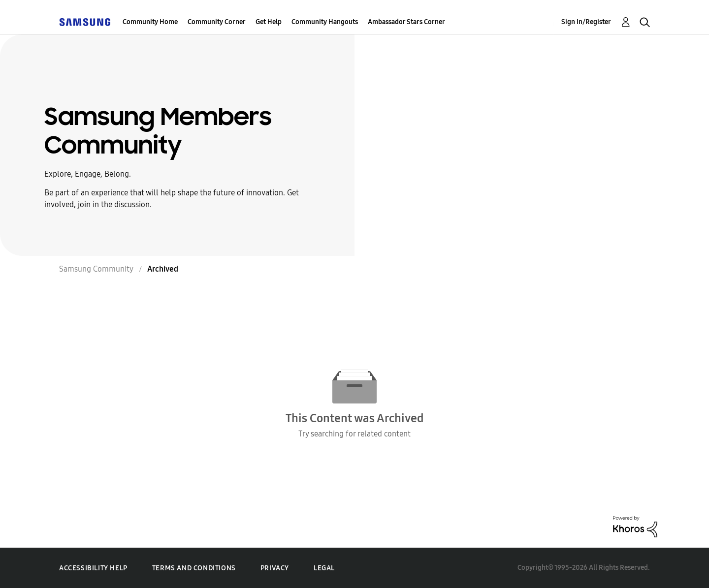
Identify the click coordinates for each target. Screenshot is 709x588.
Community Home (150, 22)
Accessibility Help (93, 568)
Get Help (269, 22)
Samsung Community (96, 269)
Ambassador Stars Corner (406, 22)
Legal (324, 568)
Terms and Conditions (194, 568)
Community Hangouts (325, 22)
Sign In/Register (586, 22)
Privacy (275, 568)
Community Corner (217, 22)
